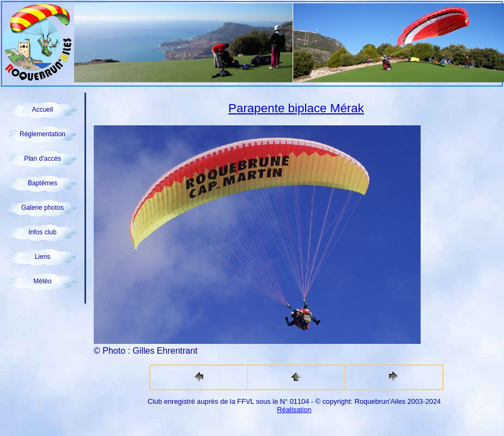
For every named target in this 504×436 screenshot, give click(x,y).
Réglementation (42, 134)
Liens (43, 257)
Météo (42, 281)
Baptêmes (42, 183)
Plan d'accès (42, 159)
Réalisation (294, 410)
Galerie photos (42, 208)
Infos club (42, 232)
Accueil (43, 110)
